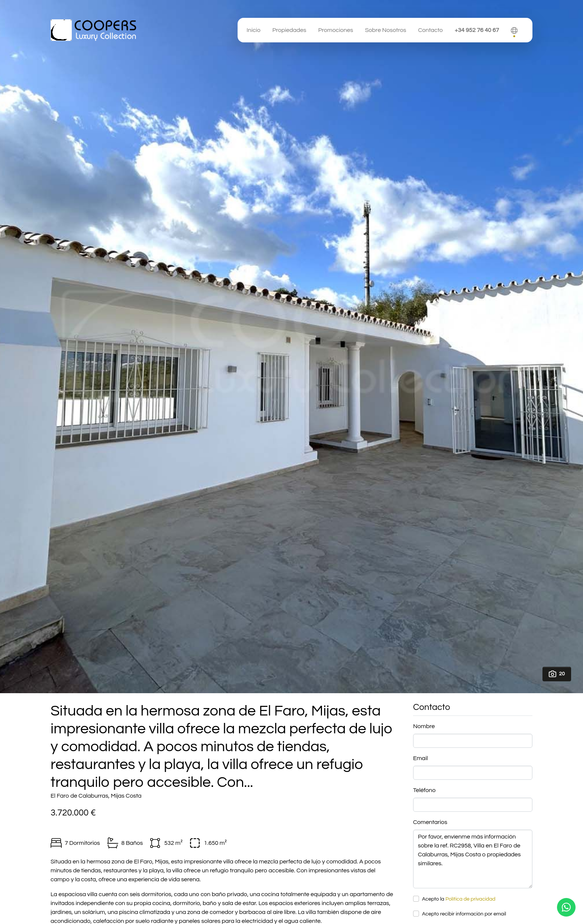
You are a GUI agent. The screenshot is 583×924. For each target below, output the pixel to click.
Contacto (430, 30)
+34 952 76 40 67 (477, 30)
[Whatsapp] (566, 907)
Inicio (253, 30)
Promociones (336, 30)
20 (557, 674)
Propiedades (289, 30)
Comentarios (430, 822)
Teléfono (424, 790)
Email (421, 758)
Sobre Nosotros (386, 30)
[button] (514, 30)
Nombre (424, 726)
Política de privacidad (470, 899)
